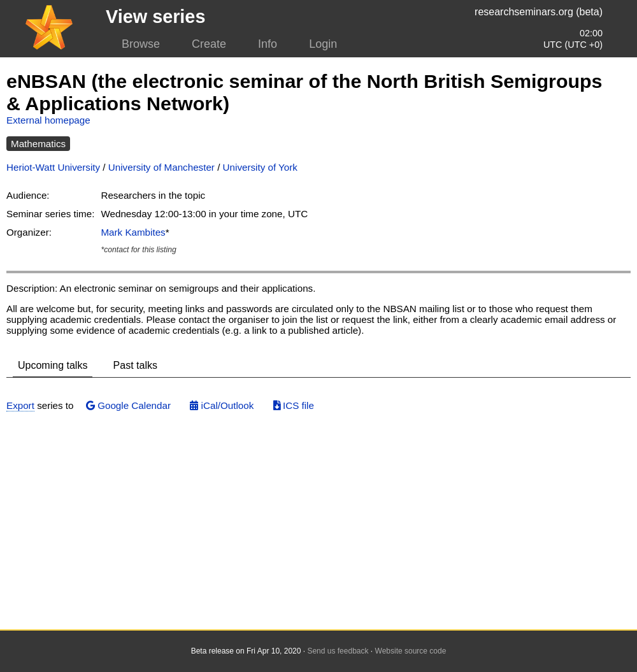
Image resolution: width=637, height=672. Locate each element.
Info (268, 44)
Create (209, 44)
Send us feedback (338, 651)
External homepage (48, 120)
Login (323, 44)
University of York (260, 167)
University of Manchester (161, 167)
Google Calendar (128, 405)
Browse (141, 44)
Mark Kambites (133, 232)
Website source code (411, 651)
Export (20, 405)
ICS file (294, 405)
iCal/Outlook (222, 405)
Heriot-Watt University (53, 167)
